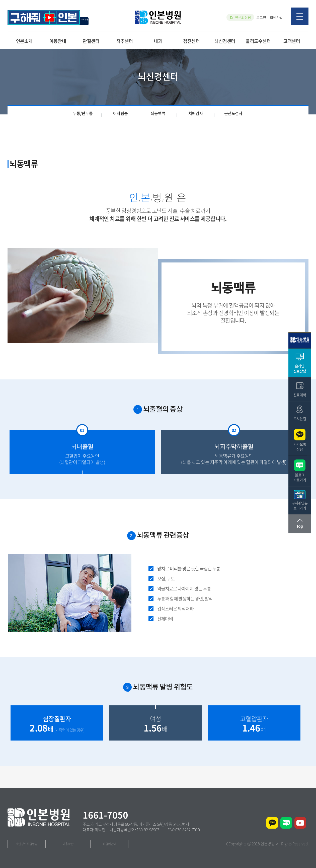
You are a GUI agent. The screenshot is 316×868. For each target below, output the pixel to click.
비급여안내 (109, 844)
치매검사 (196, 113)
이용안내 (58, 41)
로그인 (261, 17)
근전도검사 (233, 113)
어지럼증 (120, 113)
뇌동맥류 (158, 113)
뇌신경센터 (225, 41)
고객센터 (292, 41)
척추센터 (125, 41)
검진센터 (191, 41)
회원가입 (276, 17)
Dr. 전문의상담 (241, 17)
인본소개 (24, 41)
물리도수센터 (258, 41)
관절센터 (91, 41)
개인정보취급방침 (27, 844)
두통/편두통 (83, 113)
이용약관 (68, 844)
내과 (158, 41)
